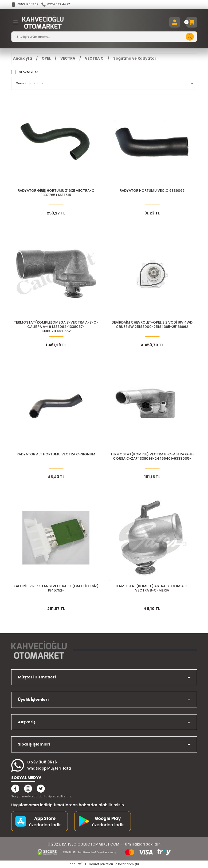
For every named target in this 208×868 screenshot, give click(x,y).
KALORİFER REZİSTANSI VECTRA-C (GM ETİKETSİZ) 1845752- (56, 589)
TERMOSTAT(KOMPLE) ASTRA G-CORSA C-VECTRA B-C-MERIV (152, 589)
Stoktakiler (28, 72)
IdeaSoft (76, 864)
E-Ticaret (92, 864)
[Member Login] (175, 22)
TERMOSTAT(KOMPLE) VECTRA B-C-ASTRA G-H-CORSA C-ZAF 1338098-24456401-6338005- (152, 457)
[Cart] (192, 22)
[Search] (104, 37)
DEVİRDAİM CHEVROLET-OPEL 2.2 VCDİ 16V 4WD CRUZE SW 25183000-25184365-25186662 (152, 325)
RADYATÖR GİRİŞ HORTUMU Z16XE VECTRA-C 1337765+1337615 (56, 193)
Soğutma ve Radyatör (135, 59)
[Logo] (43, 22)
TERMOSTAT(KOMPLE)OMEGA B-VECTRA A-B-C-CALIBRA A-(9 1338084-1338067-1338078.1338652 (56, 327)
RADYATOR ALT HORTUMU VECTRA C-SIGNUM (56, 455)
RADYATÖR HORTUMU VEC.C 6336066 (152, 191)
